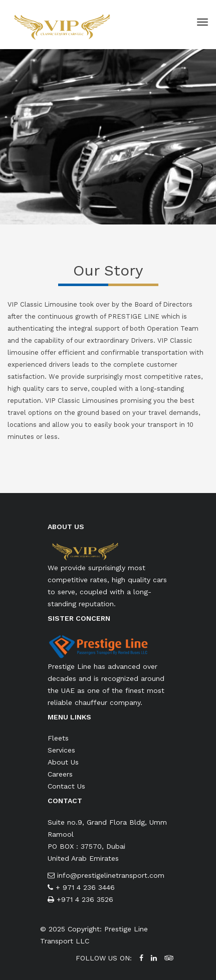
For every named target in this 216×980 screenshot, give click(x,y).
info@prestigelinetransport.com (111, 875)
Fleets (58, 738)
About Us (63, 762)
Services (61, 750)
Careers (60, 774)
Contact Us (66, 786)
